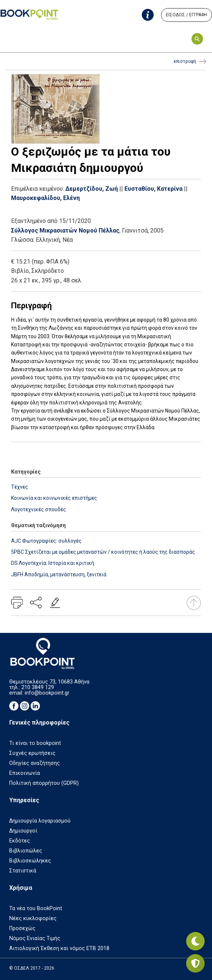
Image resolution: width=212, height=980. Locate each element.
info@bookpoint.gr (47, 693)
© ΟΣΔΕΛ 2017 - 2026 (32, 968)
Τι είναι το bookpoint (35, 743)
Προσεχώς (22, 928)
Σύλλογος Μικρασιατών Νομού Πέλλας (65, 230)
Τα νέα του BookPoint (36, 908)
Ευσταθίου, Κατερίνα (153, 189)
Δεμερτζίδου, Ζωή (92, 189)
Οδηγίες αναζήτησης (35, 763)
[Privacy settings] (195, 963)
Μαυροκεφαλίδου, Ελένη (45, 198)
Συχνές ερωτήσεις (32, 753)
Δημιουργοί (23, 831)
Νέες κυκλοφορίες (33, 918)
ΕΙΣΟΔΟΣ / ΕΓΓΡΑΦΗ (187, 15)
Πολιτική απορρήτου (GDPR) (44, 783)
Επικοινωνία (25, 773)
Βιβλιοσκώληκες (30, 861)
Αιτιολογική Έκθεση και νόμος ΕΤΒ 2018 (59, 948)
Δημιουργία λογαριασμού (40, 821)
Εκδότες (20, 841)
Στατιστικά (23, 871)
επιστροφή (190, 62)
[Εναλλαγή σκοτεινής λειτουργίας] (195, 941)
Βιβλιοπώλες (26, 851)
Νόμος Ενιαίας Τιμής (35, 938)
